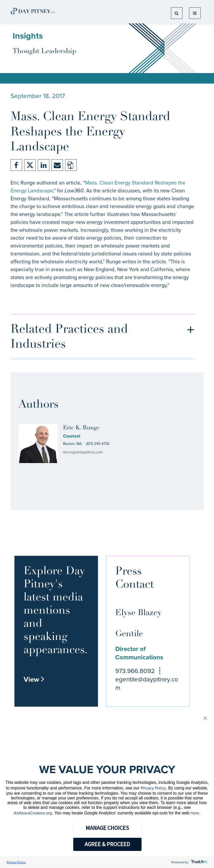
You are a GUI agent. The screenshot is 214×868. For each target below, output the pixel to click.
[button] (205, 719)
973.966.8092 (135, 671)
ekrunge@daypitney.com (83, 452)
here (195, 813)
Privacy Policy (153, 788)
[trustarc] (199, 862)
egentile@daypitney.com (147, 684)
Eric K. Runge (81, 428)
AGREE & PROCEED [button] (107, 844)
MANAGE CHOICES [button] (107, 828)
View (34, 679)
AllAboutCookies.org (33, 813)
